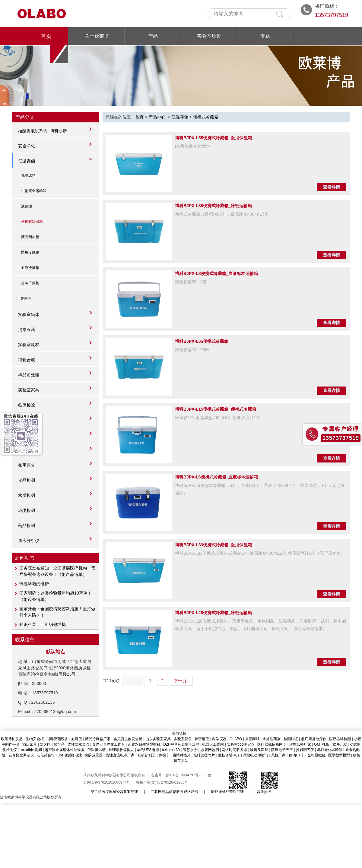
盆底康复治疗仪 (314, 739)
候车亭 (59, 744)
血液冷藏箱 (30, 268)
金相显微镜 (316, 755)
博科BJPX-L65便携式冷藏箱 (202, 341)
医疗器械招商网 (270, 744)
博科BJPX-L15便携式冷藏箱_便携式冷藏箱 (216, 409)
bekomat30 (171, 750)
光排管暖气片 (204, 755)
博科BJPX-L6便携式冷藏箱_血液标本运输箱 (216, 477)
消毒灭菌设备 (57, 739)
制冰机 (27, 298)
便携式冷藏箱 (32, 222)
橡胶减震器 (94, 755)
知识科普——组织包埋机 (43, 624)
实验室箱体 (29, 314)
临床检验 (27, 405)
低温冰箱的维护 (34, 584)
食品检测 (27, 480)
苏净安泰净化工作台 (109, 744)
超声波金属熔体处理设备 (65, 750)
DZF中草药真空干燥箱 (181, 744)
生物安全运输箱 (34, 191)
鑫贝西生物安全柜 (128, 739)
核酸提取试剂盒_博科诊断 (43, 131)
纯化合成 (27, 360)
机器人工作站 (213, 744)
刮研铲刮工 (147, 755)
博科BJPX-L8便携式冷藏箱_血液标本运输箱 (216, 273)
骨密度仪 (202, 739)
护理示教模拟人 (121, 750)
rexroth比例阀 (31, 750)
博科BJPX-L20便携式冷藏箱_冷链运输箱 (213, 613)
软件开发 (340, 744)
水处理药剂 (271, 739)
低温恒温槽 (97, 750)
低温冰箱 (28, 175)
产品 (153, 36)
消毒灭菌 (27, 330)
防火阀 (45, 744)
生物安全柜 (35, 739)
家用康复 (27, 465)
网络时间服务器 (234, 750)
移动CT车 (297, 755)
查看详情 (332, 187)
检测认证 (291, 739)
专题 (265, 36)
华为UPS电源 (148, 750)
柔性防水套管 (78, 744)
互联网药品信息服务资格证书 (174, 792)
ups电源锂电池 (70, 755)
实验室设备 (183, 739)
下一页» (181, 681)
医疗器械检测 (340, 739)
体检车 (164, 755)
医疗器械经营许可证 (227, 792)
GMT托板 (322, 744)
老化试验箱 (46, 755)
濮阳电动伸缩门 (256, 755)
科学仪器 (219, 739)
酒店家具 (30, 744)
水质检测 (27, 495)
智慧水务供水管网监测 (201, 750)
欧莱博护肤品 (12, 739)
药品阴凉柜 (30, 237)
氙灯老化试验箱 (330, 750)
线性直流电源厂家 (120, 755)
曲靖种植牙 (182, 755)
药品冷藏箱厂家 (98, 739)
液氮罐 (27, 206)
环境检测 (27, 510)
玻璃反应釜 (259, 750)
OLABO (236, 739)
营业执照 (264, 792)
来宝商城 (252, 739)
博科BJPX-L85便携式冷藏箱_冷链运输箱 (213, 206)
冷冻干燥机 (30, 283)
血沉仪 (77, 739)
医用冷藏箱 (30, 252)
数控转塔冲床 (229, 755)
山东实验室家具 (158, 739)
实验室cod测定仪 (241, 744)
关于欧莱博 (97, 36)
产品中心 (157, 117)
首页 (46, 36)
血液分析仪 (29, 541)
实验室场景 (209, 36)
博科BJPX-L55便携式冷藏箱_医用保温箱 (213, 138)
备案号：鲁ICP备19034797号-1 (176, 775)
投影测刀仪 (305, 750)
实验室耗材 (29, 345)
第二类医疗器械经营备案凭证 (114, 792)
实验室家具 (29, 390)
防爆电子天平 (282, 750)
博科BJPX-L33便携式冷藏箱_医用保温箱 (213, 545)
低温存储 (27, 161)
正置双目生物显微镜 (144, 744)
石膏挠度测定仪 (21, 755)
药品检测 (27, 526)
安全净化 (27, 146)
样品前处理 (29, 375)
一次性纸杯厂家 (298, 744)
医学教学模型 (339, 755)
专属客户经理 (341, 429)
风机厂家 (278, 755)
